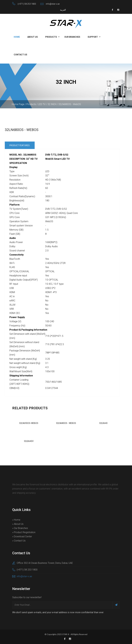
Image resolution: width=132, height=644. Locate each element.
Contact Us (20, 55)
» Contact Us (19, 541)
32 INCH (52, 104)
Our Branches (72, 37)
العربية (63, 10)
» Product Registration (24, 532)
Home (17, 37)
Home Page (18, 104)
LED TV (42, 104)
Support (93, 37)
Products (51, 37)
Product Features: (20, 145)
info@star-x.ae (53, 4)
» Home (16, 520)
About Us (33, 37)
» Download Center (22, 536)
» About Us (18, 524)
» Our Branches (20, 528)
